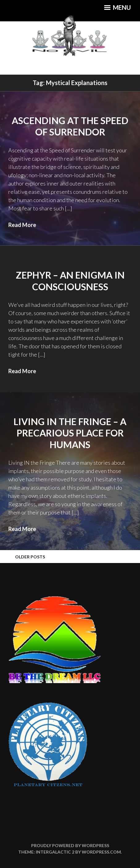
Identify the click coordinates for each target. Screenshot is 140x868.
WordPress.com (101, 852)
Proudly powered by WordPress (70, 845)
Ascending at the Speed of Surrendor (70, 126)
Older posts (30, 557)
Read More (22, 225)
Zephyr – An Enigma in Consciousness (70, 281)
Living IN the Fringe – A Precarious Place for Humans (70, 433)
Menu (117, 7)
